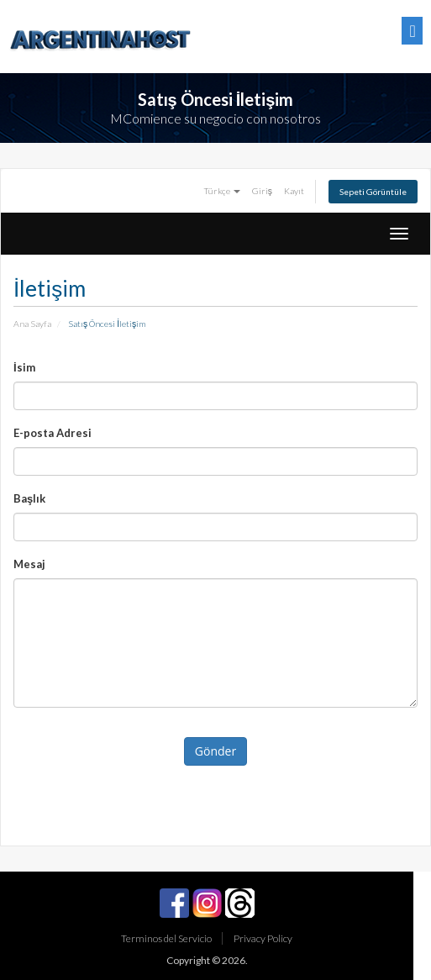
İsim (24, 367)
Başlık (29, 498)
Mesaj (29, 564)
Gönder (215, 751)
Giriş (262, 191)
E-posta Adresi (53, 433)
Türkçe (222, 191)
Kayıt (294, 191)
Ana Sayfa (32, 324)
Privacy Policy (263, 938)
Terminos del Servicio (166, 938)
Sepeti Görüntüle (373, 192)
